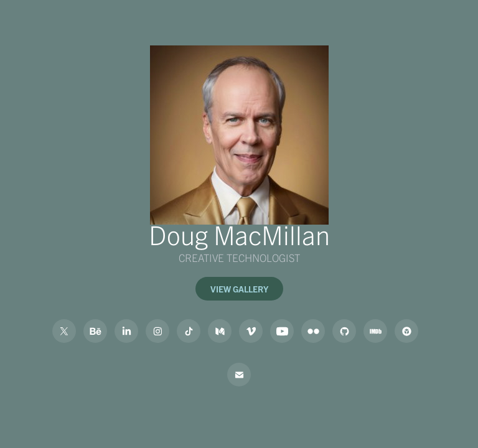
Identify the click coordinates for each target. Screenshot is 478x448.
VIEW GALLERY (239, 289)
